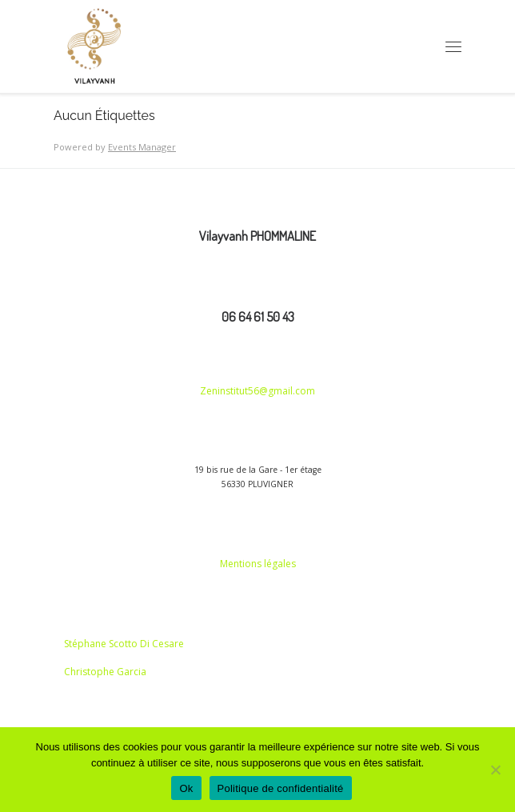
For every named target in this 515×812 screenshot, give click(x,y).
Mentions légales (258, 564)
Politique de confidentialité (281, 788)
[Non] (495, 770)
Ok (186, 788)
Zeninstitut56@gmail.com (257, 391)
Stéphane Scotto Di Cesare (124, 644)
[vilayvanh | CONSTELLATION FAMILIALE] (94, 46)
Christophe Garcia (105, 672)
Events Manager (142, 147)
